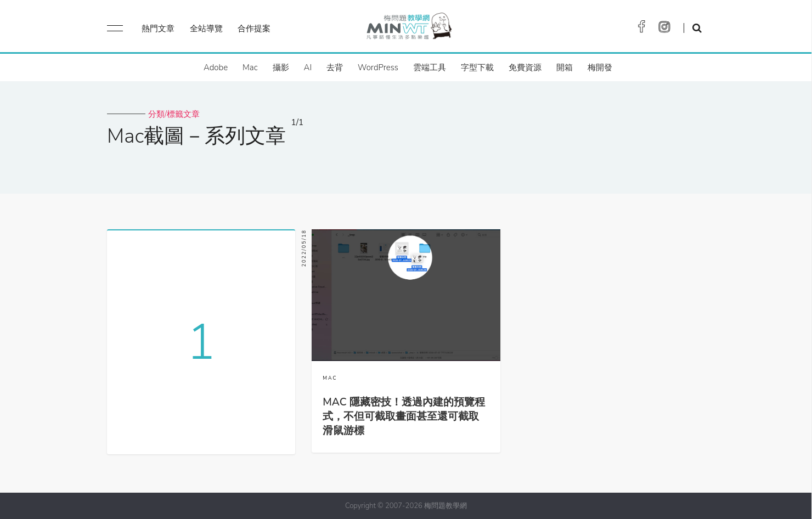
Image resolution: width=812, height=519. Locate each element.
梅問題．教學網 (408, 29)
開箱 (565, 67)
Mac (250, 67)
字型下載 (477, 67)
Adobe (216, 67)
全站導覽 (206, 29)
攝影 (281, 67)
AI (308, 67)
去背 (335, 67)
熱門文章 (158, 29)
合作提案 (254, 29)
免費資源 (525, 67)
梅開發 (600, 67)
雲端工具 (430, 67)
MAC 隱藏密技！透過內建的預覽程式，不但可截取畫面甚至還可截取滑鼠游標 (404, 416)
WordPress (378, 67)
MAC (330, 378)
